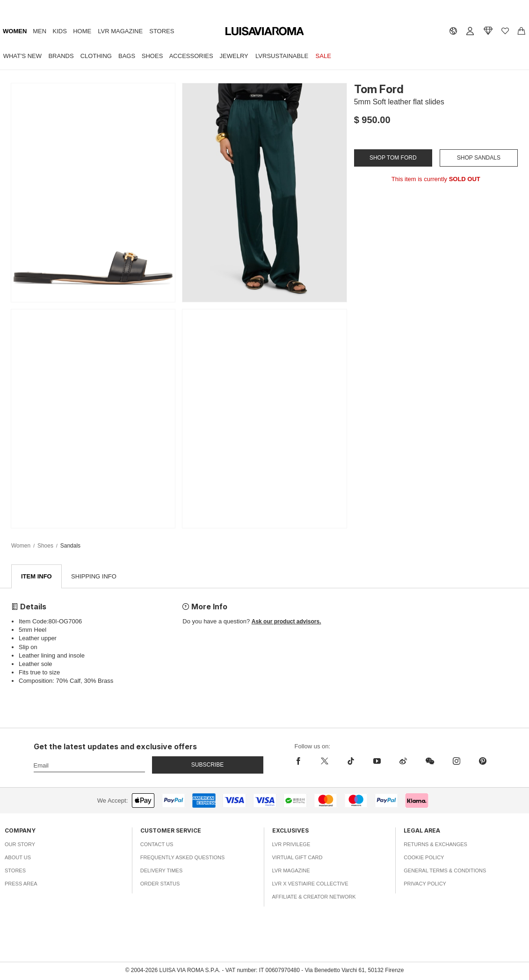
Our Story (20, 845)
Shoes (152, 56)
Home (82, 31)
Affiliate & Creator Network (314, 897)
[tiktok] (351, 761)
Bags (127, 56)
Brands (61, 56)
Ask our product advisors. (286, 622)
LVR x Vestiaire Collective (310, 884)
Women (15, 31)
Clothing (96, 56)
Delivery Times (161, 871)
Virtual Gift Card (297, 858)
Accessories (191, 56)
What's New (22, 56)
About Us (18, 858)
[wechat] (430, 761)
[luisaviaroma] (265, 32)
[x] (325, 761)
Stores (162, 31)
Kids (60, 31)
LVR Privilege (291, 845)
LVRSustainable (282, 56)
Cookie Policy (424, 858)
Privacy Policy (425, 884)
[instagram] (457, 761)
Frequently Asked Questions (183, 858)
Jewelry (234, 56)
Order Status (160, 884)
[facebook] (301, 761)
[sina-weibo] (403, 761)
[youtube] (377, 761)
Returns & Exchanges (435, 845)
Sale (323, 56)
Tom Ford (379, 89)
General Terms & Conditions (445, 871)
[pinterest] (483, 761)
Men (40, 31)
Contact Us (157, 845)
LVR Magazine (120, 31)
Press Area (21, 884)
